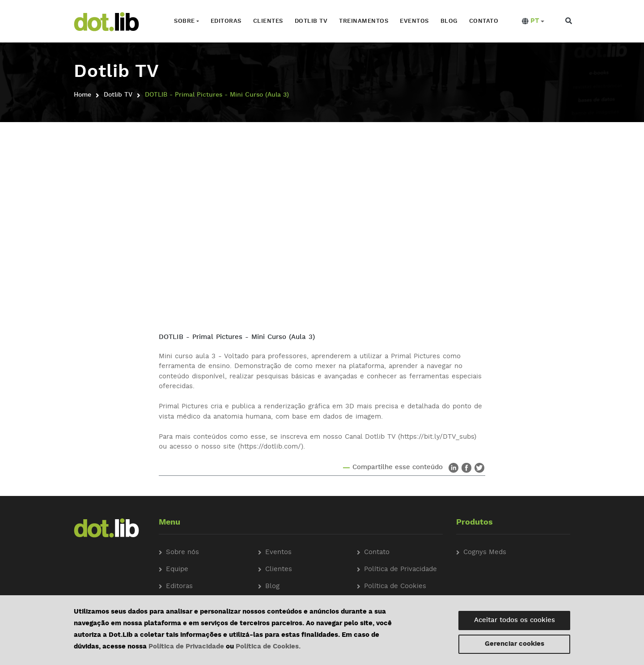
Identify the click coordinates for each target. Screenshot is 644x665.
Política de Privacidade (186, 647)
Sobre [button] (184, 21)
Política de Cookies (395, 586)
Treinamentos (364, 21)
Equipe (177, 569)
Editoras (226, 21)
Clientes (268, 21)
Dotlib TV (311, 21)
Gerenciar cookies (515, 644)
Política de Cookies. (268, 647)
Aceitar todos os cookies (515, 621)
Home (83, 95)
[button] (532, 21)
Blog (449, 21)
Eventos (414, 21)
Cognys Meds (485, 552)
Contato (483, 21)
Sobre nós (182, 552)
